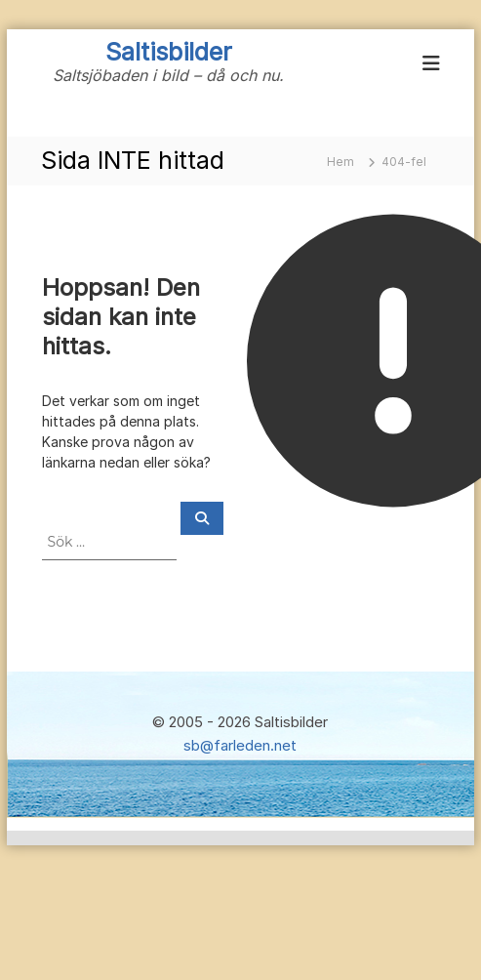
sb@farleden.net (240, 745)
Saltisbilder (169, 52)
